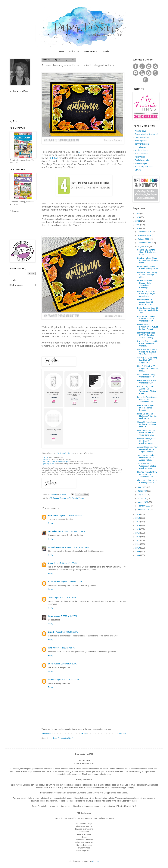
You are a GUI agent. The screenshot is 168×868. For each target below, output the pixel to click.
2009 (138, 552)
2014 (138, 533)
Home (62, 51)
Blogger (95, 861)
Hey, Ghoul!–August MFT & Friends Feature (146, 408)
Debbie (51, 680)
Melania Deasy (141, 154)
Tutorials (105, 51)
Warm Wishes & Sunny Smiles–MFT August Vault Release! (147, 352)
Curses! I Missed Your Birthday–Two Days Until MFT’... (147, 424)
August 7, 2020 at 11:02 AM (73, 531)
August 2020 (143, 247)
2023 (138, 217)
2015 (138, 529)
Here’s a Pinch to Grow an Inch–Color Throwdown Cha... (147, 474)
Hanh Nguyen (141, 141)
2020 (138, 228)
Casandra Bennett (56, 547)
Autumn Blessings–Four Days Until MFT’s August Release (147, 449)
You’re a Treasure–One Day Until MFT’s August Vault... (147, 360)
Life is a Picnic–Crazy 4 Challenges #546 (147, 481)
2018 (138, 518)
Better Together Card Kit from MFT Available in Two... (148, 310)
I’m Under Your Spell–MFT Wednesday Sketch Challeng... (146, 335)
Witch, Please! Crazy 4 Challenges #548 (147, 376)
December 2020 (145, 232)
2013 (138, 537)
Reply (51, 523)
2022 (138, 221)
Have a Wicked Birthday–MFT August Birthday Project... (147, 327)
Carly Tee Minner (142, 137)
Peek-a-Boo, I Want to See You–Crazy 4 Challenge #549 (147, 319)
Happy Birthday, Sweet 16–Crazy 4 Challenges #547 (147, 441)
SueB (51, 664)
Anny (50, 563)
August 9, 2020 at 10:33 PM (67, 680)
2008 (138, 555)
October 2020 (144, 239)
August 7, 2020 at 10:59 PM (66, 664)
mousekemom (54, 531)
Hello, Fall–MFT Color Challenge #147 (147, 382)
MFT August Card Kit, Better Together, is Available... (146, 294)
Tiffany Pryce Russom (144, 167)
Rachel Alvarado (142, 160)
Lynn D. (52, 632)
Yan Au (138, 170)
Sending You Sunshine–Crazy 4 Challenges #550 (147, 252)
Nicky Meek (140, 157)
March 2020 (143, 502)
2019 (138, 514)
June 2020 (142, 491)
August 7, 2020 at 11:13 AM (77, 547)
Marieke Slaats (141, 150)
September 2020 (145, 243)
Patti (50, 648)
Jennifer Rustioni (142, 144)
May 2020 (142, 495)
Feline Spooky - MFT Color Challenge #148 (148, 268)
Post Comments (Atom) (63, 738)
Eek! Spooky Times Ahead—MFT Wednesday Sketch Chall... (146, 390)
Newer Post (46, 733)
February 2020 (144, 506)
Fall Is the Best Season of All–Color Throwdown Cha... (147, 399)
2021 (138, 225)
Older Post (122, 733)
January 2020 (144, 510)
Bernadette (53, 516)
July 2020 (142, 487)
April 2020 (142, 498)
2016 (138, 525)
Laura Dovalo (141, 147)
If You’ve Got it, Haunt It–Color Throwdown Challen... (148, 343)
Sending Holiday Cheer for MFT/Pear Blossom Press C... (148, 260)
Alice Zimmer (54, 582)
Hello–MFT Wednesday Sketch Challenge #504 (147, 275)
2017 (138, 522)
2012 (138, 540)
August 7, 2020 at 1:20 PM (72, 582)
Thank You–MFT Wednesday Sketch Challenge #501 (146, 466)
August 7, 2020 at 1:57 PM (66, 616)
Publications (74, 51)
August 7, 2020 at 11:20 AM (65, 563)
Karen (51, 616)
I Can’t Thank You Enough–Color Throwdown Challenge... (145, 284)
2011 (138, 544)
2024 (138, 214)
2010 (138, 548)
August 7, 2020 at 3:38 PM (67, 632)
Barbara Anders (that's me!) (147, 134)
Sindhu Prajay (141, 163)
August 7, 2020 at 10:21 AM (71, 516)
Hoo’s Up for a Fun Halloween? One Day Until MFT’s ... (147, 416)
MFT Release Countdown (58, 498)
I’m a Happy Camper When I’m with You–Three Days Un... (147, 433)
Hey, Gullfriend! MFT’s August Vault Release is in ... (147, 368)
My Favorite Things (76, 498)
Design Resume (90, 51)
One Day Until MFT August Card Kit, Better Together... (146, 302)
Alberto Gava (141, 131)
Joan (50, 598)
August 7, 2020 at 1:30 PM (65, 598)
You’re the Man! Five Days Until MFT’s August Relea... (146, 458)
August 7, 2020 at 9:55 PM (64, 648)
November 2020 (145, 235)
